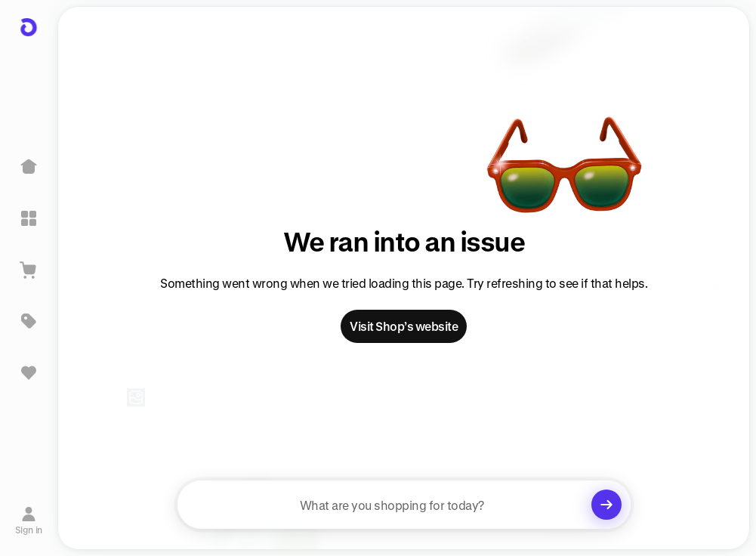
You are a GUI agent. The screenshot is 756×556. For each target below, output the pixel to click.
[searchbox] (404, 505)
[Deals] (29, 321)
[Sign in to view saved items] (29, 372)
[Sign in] (29, 520)
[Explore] (29, 218)
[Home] (29, 167)
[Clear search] (606, 505)
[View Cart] (29, 270)
